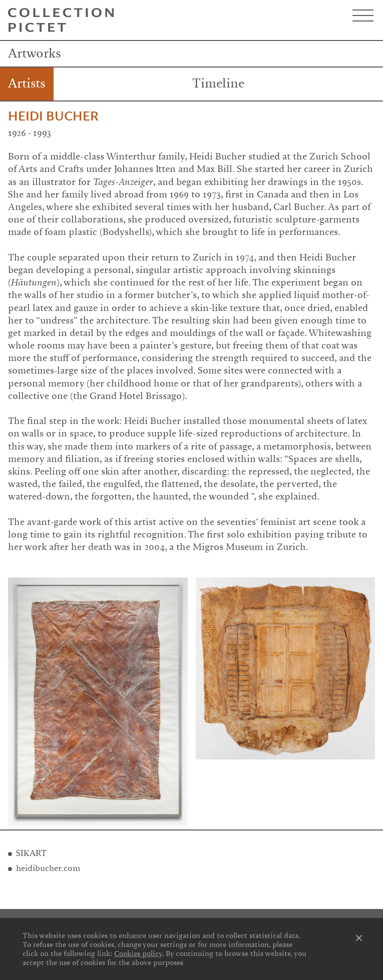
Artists (27, 83)
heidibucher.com (48, 868)
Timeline (218, 83)
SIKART (31, 853)
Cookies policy (138, 953)
